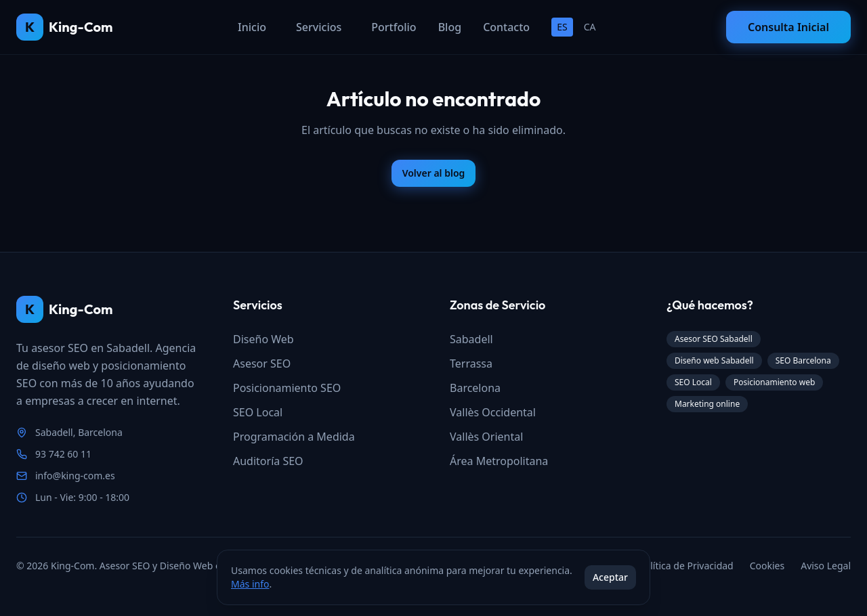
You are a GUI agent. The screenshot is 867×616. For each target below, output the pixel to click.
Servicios (319, 27)
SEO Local (258, 412)
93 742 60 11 (63, 454)
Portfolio (394, 27)
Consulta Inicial (788, 27)
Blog (450, 27)
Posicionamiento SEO (287, 388)
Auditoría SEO (268, 461)
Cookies (767, 566)
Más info (250, 584)
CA (590, 27)
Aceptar (610, 577)
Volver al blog (434, 173)
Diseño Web (263, 339)
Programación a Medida (294, 437)
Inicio (252, 27)
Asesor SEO (262, 364)
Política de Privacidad (686, 566)
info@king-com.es (75, 476)
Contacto (506, 27)
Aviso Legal (826, 566)
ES (562, 27)
